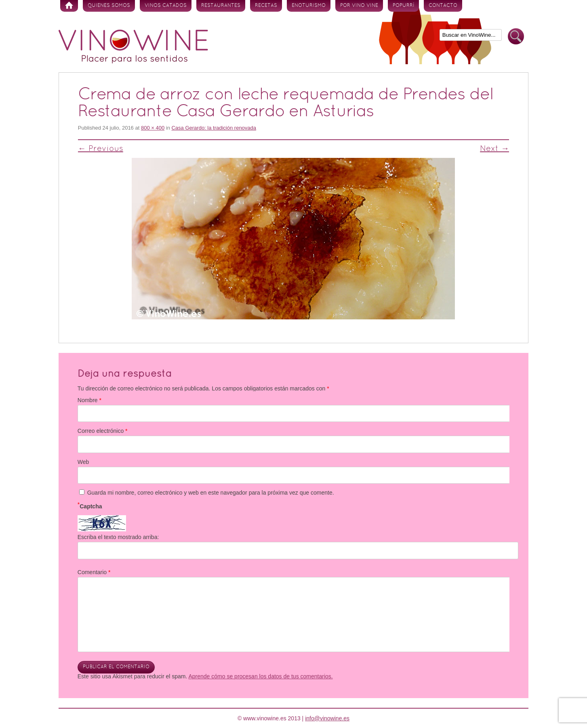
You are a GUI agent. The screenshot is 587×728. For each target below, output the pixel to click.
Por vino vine (359, 6)
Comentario (94, 572)
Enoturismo (309, 6)
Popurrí (403, 6)
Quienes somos (109, 6)
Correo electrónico (103, 431)
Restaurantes (221, 6)
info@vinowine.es (327, 718)
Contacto (443, 6)
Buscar (516, 37)
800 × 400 (153, 128)
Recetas (266, 6)
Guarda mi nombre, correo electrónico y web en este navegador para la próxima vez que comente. (211, 493)
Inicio (69, 6)
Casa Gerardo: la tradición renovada (214, 128)
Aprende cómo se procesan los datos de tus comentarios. (260, 676)
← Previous (101, 149)
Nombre (89, 400)
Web (83, 462)
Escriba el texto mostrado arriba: (118, 537)
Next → (494, 149)
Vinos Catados (166, 6)
